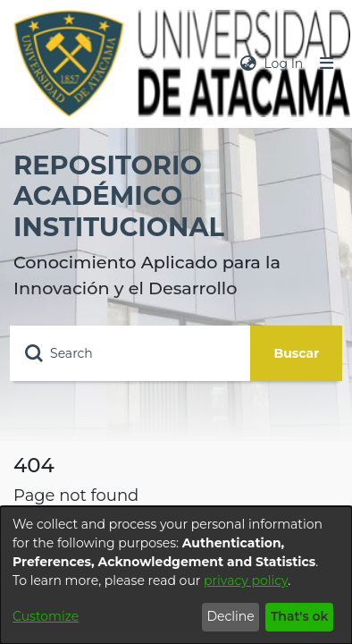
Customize (46, 616)
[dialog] (176, 575)
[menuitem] (248, 64)
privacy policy (246, 580)
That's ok (300, 616)
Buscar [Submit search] (297, 353)
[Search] (130, 353)
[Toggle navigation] (327, 64)
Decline (230, 616)
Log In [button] (284, 64)
